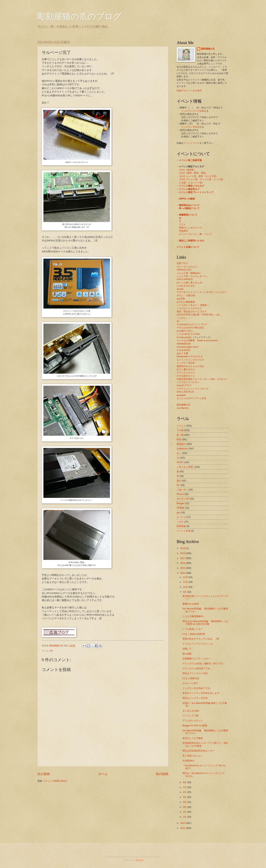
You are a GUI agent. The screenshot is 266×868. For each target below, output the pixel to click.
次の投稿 (44, 774)
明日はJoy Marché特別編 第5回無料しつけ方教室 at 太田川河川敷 (205, 623)
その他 (180, 430)
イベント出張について (188, 247)
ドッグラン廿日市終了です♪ (197, 688)
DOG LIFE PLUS (185, 392)
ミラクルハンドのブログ (189, 308)
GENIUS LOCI (184, 270)
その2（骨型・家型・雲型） (193, 173)
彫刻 (179, 439)
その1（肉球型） (188, 170)
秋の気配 (187, 654)
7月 (185, 787)
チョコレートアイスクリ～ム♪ (198, 644)
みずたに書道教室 (186, 302)
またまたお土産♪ (191, 711)
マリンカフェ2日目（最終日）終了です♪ (203, 663)
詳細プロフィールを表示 (189, 91)
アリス (182, 224)
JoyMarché (182, 449)
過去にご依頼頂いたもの (191, 241)
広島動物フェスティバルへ (196, 658)
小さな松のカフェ (186, 376)
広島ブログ (182, 263)
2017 (183, 558)
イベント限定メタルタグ (191, 186)
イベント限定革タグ (189, 189)
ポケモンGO (183, 499)
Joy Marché (183, 408)
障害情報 (181, 526)
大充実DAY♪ (189, 761)
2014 (183, 573)
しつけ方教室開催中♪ (193, 616)
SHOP (180, 462)
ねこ (179, 453)
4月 (185, 802)
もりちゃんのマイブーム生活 (191, 398)
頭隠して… (188, 649)
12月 (186, 577)
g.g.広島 (181, 299)
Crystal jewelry (184, 337)
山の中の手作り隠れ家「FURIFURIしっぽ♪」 (200, 315)
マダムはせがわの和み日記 (190, 327)
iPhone (180, 494)
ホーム (103, 774)
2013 (183, 823)
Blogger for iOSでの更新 (195, 725)
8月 (185, 782)
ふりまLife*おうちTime (188, 334)
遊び (179, 481)
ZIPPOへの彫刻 (187, 199)
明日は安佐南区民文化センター (198, 751)
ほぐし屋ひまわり (186, 369)
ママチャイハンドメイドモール (193, 389)
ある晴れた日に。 (186, 331)
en (178, 321)
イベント (181, 426)
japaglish (181, 395)
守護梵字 (183, 231)
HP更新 (180, 508)
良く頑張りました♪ (192, 756)
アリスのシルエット (193, 720)
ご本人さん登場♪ (185, 467)
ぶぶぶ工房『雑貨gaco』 (189, 273)
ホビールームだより (187, 267)
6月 (185, 792)
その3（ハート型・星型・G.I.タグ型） (199, 176)
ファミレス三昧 (190, 715)
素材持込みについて (189, 205)
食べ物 (180, 435)
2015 (183, 568)
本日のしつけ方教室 (193, 738)
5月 (185, 797)
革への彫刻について (189, 208)
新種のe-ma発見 (191, 604)
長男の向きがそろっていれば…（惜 (201, 639)
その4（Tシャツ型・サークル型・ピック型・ (202, 179)
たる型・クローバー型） (191, 183)
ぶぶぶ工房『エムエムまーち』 (193, 276)
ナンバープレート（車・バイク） (196, 234)
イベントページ (191, 143)
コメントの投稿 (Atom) (55, 781)
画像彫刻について (188, 215)
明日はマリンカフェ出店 (195, 673)
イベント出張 (183, 531)
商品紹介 (181, 444)
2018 (183, 553)
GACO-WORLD (185, 279)
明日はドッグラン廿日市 (195, 698)
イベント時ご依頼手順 (190, 160)
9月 (185, 592)
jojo (178, 512)
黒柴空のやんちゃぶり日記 (190, 366)
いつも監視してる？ (193, 629)
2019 (183, 548)
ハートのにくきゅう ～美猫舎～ (193, 305)
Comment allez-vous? (188, 347)
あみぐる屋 (182, 353)
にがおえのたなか (186, 286)
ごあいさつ (182, 490)
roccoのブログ (184, 385)
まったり (181, 517)
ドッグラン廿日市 (190, 127)
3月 (185, 807)
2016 (183, 563)
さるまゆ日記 (183, 350)
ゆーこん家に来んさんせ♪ (190, 283)
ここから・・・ (185, 318)
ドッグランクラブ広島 (193, 111)
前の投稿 (162, 774)
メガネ (180, 522)
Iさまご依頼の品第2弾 (194, 634)
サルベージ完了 (190, 683)
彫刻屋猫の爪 (56, 646)
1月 (185, 817)
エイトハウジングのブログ (190, 360)
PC (51, 651)
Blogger (181, 503)
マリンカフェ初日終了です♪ (197, 668)
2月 (185, 812)
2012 (183, 828)
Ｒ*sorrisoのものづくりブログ (192, 324)
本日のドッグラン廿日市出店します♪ (201, 693)
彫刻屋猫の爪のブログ (79, 17)
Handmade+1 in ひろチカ (190, 356)
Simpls (180, 289)
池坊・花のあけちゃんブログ (191, 311)
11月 (186, 582)
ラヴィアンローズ (186, 373)
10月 (186, 587)
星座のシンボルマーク (190, 228)
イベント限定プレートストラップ (196, 192)
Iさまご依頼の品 (191, 678)
